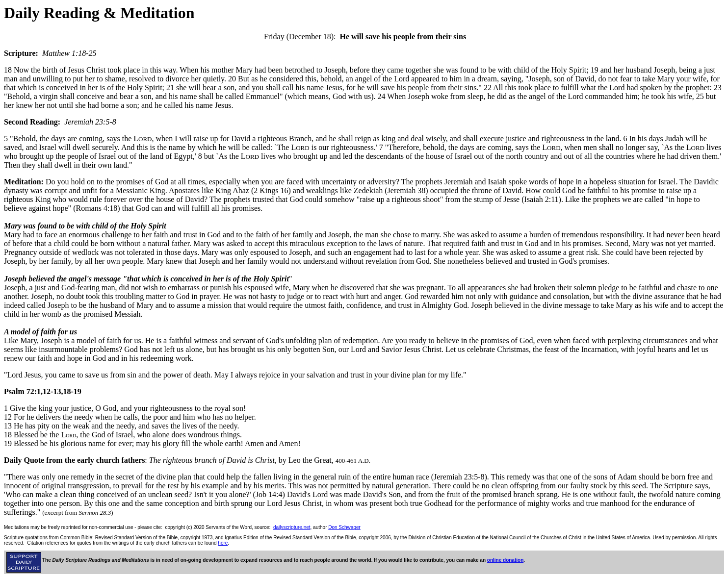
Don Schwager (344, 527)
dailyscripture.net (292, 527)
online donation (505, 560)
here (223, 543)
